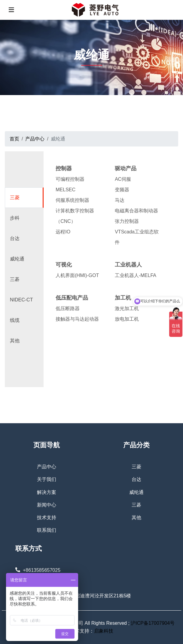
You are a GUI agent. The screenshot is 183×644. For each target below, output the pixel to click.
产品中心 (47, 467)
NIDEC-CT (21, 300)
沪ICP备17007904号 (153, 623)
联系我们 (47, 530)
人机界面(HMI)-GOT (77, 275)
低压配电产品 (72, 298)
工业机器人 (128, 265)
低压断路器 (68, 308)
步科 (15, 218)
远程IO (63, 232)
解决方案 (47, 492)
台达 (15, 238)
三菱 (15, 197)
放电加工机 (127, 319)
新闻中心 (47, 505)
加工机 (123, 298)
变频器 (122, 190)
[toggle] (11, 10)
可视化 (64, 265)
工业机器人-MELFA (136, 275)
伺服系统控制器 (72, 200)
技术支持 (47, 518)
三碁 (15, 279)
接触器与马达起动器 (77, 319)
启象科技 (104, 631)
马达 (120, 200)
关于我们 (47, 479)
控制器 (64, 168)
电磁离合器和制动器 (136, 211)
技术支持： (82, 631)
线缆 (15, 320)
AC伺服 (123, 179)
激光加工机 (127, 308)
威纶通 (17, 259)
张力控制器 (127, 221)
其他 (15, 341)
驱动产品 (126, 168)
